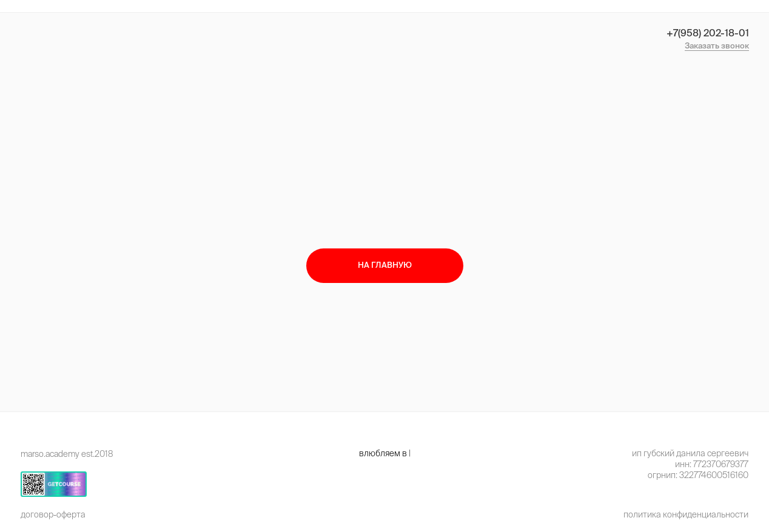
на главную (385, 265)
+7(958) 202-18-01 (708, 33)
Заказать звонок (717, 46)
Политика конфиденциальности (686, 514)
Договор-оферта (53, 514)
